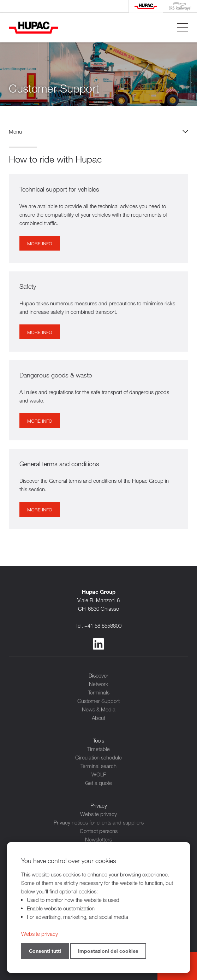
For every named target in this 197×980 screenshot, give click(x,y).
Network (99, 684)
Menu (15, 131)
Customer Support (98, 701)
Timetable (98, 749)
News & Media (99, 709)
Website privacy (98, 814)
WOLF (99, 774)
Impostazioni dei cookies (108, 951)
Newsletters (98, 839)
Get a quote (98, 783)
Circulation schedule (98, 757)
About (98, 718)
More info (40, 243)
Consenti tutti (45, 951)
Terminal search (98, 766)
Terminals (99, 692)
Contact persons (99, 831)
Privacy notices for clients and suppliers (99, 822)
